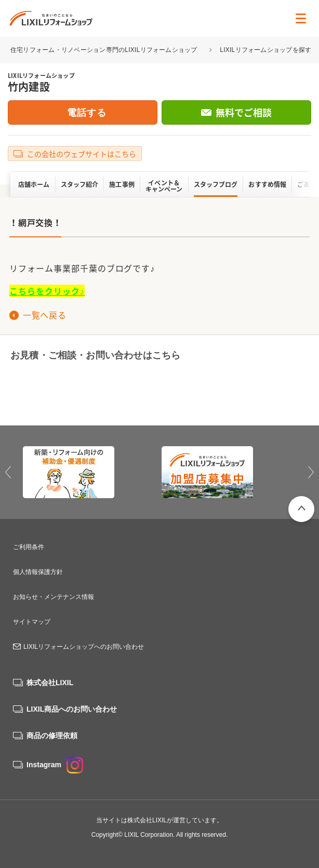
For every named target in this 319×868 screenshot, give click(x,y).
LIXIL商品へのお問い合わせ (72, 709)
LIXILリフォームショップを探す (265, 50)
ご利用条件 (29, 547)
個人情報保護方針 (38, 572)
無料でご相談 (244, 112)
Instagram (55, 765)
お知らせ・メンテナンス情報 (54, 597)
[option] (90, 472)
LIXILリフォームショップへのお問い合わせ (84, 647)
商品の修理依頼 (52, 736)
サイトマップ (32, 622)
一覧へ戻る (44, 315)
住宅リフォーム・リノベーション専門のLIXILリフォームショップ (105, 50)
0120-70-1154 (77, 389)
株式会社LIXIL (50, 683)
